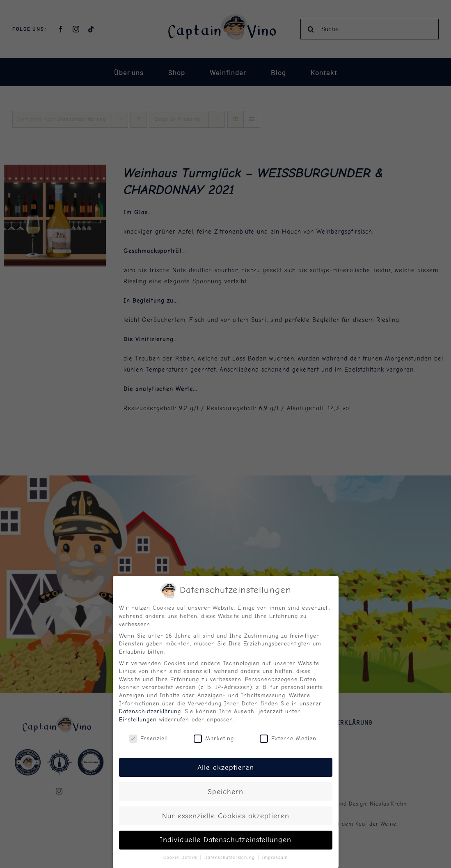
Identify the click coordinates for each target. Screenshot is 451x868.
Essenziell (148, 738)
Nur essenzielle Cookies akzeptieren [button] (226, 816)
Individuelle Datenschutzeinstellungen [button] (225, 840)
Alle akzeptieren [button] (226, 767)
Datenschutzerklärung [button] (231, 858)
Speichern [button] (225, 792)
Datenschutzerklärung (150, 711)
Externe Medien (288, 738)
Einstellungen (138, 720)
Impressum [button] (275, 858)
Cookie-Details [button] (181, 858)
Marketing (214, 738)
